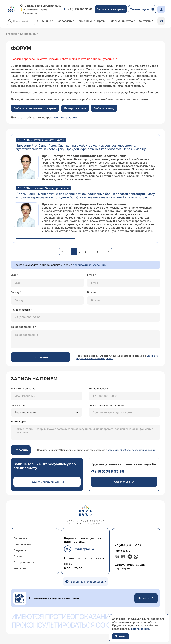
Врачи (103, 21)
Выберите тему (104, 108)
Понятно (121, 636)
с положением (141, 629)
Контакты (146, 21)
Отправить (41, 357)
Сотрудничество (123, 21)
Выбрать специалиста (47, 482)
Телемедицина (142, 9)
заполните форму (65, 117)
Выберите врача (75, 108)
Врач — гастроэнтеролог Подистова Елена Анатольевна (84, 156)
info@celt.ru (123, 551)
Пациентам (86, 21)
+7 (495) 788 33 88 (107, 472)
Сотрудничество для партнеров (130, 566)
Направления (65, 21)
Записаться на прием (111, 9)
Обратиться (124, 482)
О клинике (46, 21)
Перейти (146, 598)
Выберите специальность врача (35, 108)
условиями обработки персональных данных (132, 450)
